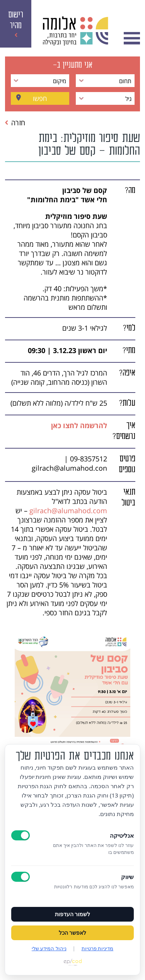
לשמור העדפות (73, 914)
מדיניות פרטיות (97, 948)
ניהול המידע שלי (49, 948)
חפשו (40, 99)
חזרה (15, 123)
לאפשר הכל (73, 933)
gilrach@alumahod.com (68, 510)
